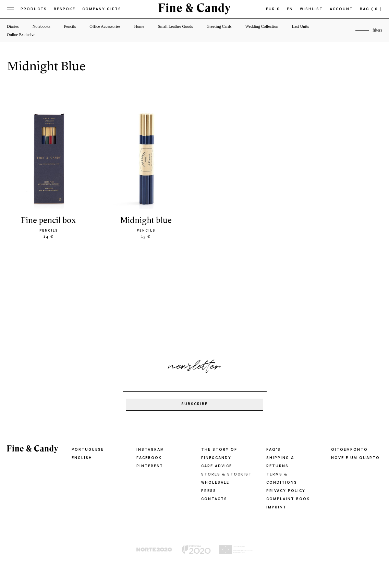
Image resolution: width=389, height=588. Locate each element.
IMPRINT (276, 508)
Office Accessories (105, 26)
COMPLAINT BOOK (288, 499)
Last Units (301, 26)
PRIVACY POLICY (286, 491)
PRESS (209, 491)
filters (377, 30)
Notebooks (41, 26)
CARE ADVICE (217, 467)
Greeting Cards (219, 26)
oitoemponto (349, 450)
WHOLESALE (215, 483)
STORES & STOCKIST (227, 475)
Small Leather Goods (175, 26)
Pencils (70, 26)
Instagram (150, 450)
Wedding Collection (262, 26)
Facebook (149, 458)
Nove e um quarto (355, 458)
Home (139, 26)
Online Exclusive (21, 35)
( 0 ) (377, 10)
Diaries (13, 26)
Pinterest (150, 467)
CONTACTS (214, 499)
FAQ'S (273, 450)
